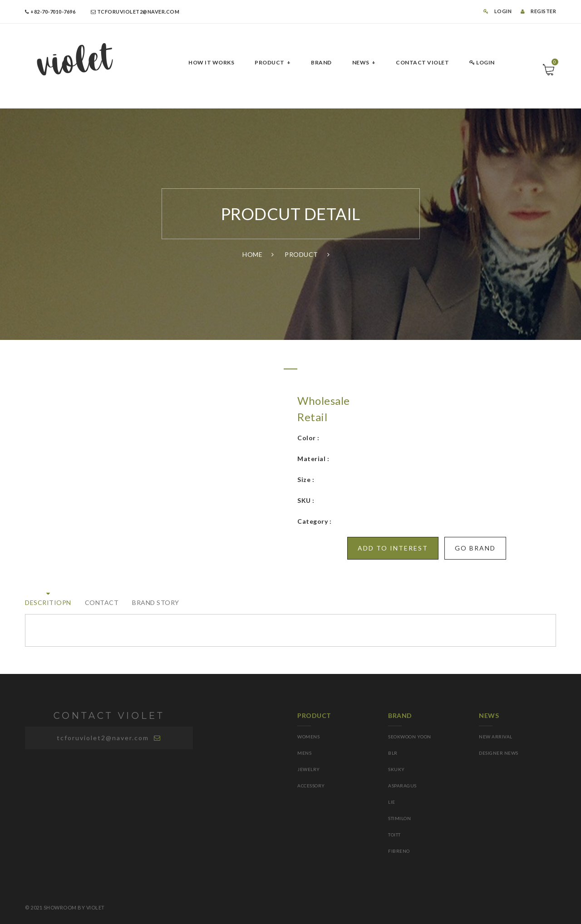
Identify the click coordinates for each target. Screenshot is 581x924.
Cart (554, 64)
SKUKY (396, 769)
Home (252, 254)
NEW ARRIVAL (496, 737)
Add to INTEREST (393, 548)
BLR (393, 753)
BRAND (321, 62)
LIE (392, 802)
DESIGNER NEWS (499, 753)
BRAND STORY (156, 602)
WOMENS (308, 737)
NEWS (361, 62)
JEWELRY (309, 769)
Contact (102, 602)
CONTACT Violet (422, 62)
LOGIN (498, 11)
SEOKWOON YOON (410, 737)
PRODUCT (270, 62)
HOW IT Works (211, 62)
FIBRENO (399, 851)
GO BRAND (475, 548)
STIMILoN (399, 818)
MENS (304, 753)
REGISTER (538, 11)
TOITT (394, 835)
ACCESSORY (311, 786)
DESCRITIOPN (48, 602)
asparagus (402, 786)
